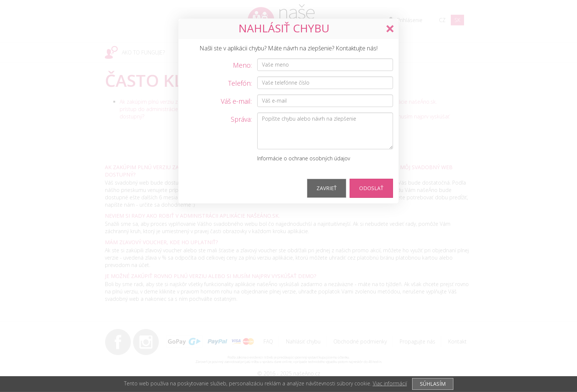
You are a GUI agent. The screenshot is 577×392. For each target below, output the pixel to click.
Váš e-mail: (236, 101)
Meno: (242, 65)
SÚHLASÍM (433, 384)
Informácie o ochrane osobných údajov (304, 158)
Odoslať (371, 188)
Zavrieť (327, 188)
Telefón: (240, 83)
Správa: (241, 119)
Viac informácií (390, 383)
